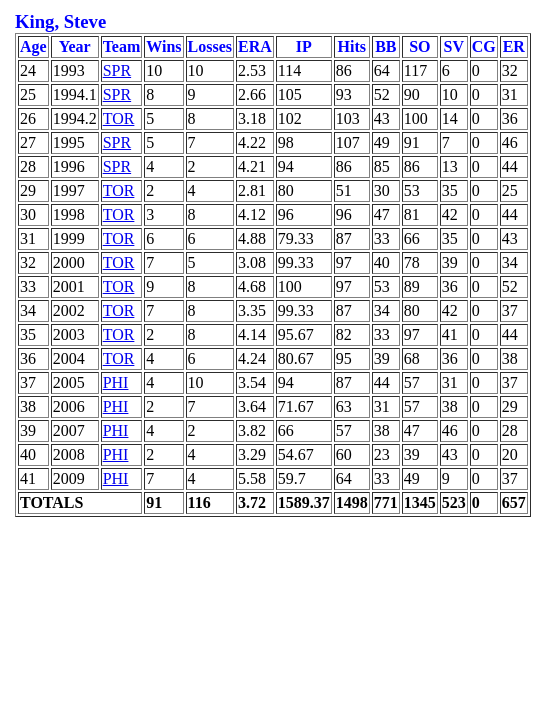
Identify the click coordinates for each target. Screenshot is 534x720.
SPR (117, 70)
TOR (119, 118)
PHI (116, 382)
